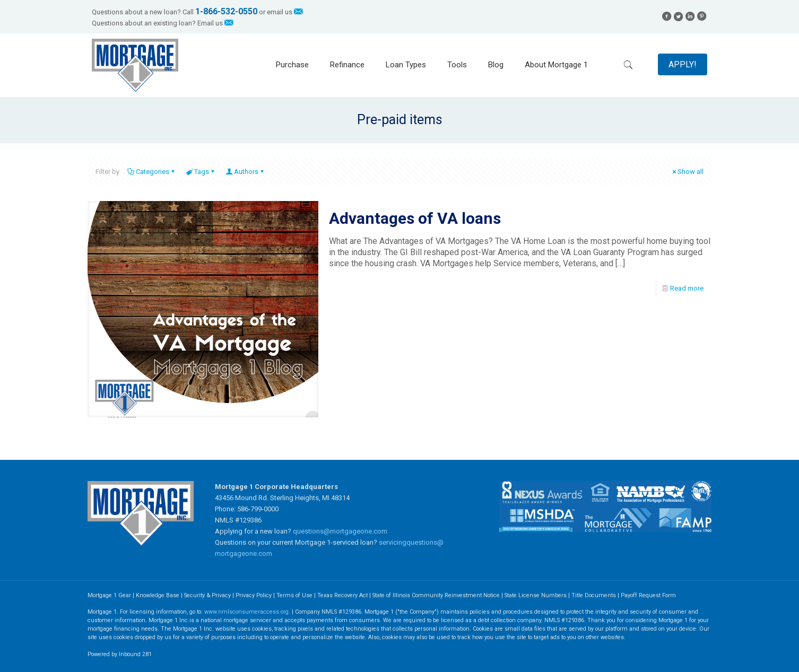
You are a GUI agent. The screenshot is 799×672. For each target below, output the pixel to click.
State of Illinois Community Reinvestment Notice (437, 595)
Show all (687, 172)
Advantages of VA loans (415, 218)
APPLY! (683, 64)
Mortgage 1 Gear (109, 595)
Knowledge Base (158, 595)
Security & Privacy (207, 595)
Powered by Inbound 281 (120, 654)
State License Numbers (536, 595)
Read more (687, 288)
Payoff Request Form (648, 595)
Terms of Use (294, 595)
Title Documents (594, 595)
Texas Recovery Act (342, 595)
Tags (201, 172)
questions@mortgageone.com (340, 531)
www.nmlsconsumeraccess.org (246, 612)
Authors (245, 172)
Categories (152, 172)
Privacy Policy (254, 595)
